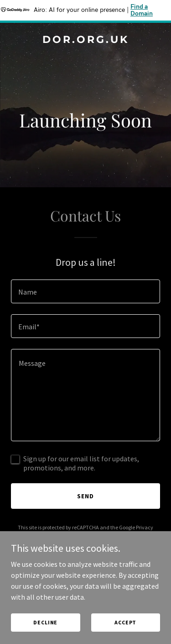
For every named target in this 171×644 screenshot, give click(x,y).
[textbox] (85, 291)
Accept (125, 622)
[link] (85, 40)
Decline (45, 622)
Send (85, 496)
